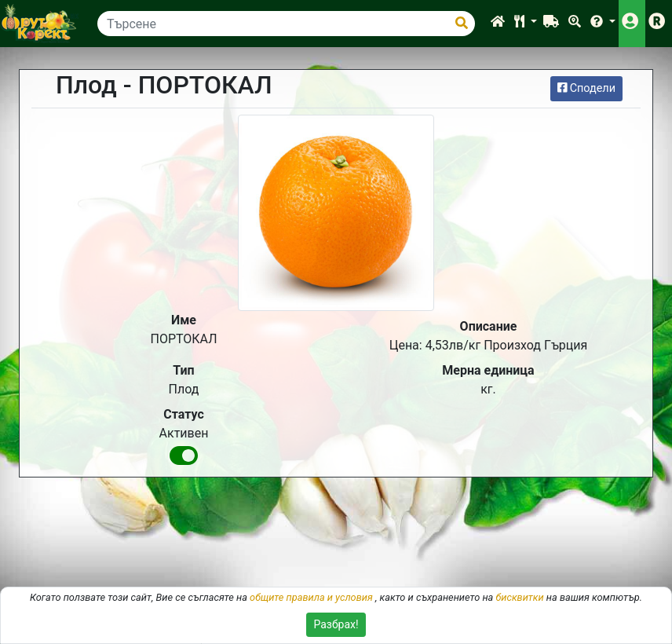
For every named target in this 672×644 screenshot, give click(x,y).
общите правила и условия (311, 597)
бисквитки (519, 597)
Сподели (586, 88)
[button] (526, 24)
